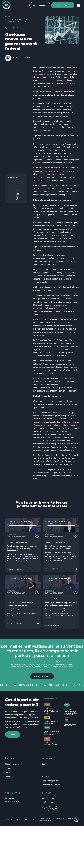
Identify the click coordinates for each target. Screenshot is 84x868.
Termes (18, 823)
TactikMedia (49, 824)
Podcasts (46, 780)
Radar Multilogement (50, 784)
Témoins (25, 823)
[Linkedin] (18, 198)
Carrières (9, 776)
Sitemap (33, 823)
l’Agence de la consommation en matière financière (55, 425)
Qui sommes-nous (12, 768)
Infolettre (46, 776)
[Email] (18, 194)
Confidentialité (9, 823)
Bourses (45, 768)
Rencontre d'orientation (51, 788)
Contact (8, 780)
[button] (78, 5)
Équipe (8, 772)
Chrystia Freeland (60, 80)
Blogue (45, 772)
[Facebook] (18, 190)
